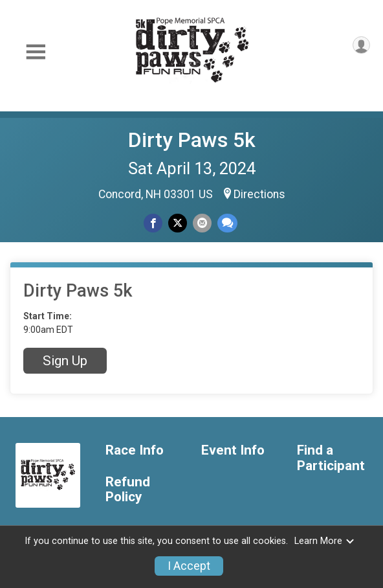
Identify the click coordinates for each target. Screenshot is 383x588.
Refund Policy (128, 490)
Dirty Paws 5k (192, 140)
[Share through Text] (227, 223)
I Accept (189, 566)
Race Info (135, 450)
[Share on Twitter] (178, 223)
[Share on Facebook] (153, 223)
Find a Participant (331, 458)
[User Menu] (361, 45)
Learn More (325, 541)
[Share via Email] (202, 223)
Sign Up (65, 361)
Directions (259, 194)
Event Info (233, 450)
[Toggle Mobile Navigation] (36, 52)
